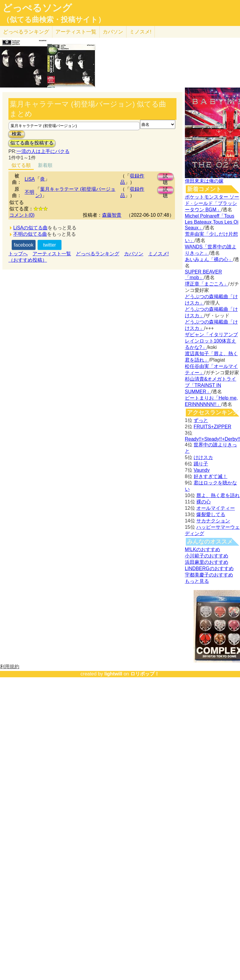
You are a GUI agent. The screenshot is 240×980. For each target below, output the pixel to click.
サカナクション (213, 521)
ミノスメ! (140, 32)
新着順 (45, 165)
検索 (17, 134)
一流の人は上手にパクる (43, 151)
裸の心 (204, 502)
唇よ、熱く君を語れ (218, 495)
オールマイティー (216, 508)
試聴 (165, 177)
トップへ (18, 254)
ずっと (201, 420)
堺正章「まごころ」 (207, 284)
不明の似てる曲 (30, 234)
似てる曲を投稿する (32, 143)
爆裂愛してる (211, 514)
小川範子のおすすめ (207, 556)
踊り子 (201, 464)
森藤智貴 (112, 215)
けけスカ (203, 457)
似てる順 (21, 165)
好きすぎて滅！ (210, 476)
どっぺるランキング (98, 254)
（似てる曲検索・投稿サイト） (54, 20)
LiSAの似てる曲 (30, 228)
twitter (50, 245)
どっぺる (26, 32)
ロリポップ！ (145, 674)
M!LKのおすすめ (203, 549)
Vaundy (202, 470)
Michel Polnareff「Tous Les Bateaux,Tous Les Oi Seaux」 (212, 222)
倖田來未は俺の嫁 (204, 181)
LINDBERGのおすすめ (209, 568)
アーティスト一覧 (52, 254)
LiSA (30, 179)
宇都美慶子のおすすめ (209, 575)
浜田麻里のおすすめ (207, 562)
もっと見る (197, 581)
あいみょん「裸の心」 (209, 259)
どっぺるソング (37, 8)
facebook (24, 245)
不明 (30, 192)
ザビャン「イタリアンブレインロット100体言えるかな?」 (211, 341)
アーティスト (76, 32)
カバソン (113, 32)
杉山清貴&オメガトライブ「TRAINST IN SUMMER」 (211, 385)
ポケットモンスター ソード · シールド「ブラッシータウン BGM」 (212, 203)
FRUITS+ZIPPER (212, 427)
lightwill (113, 674)
